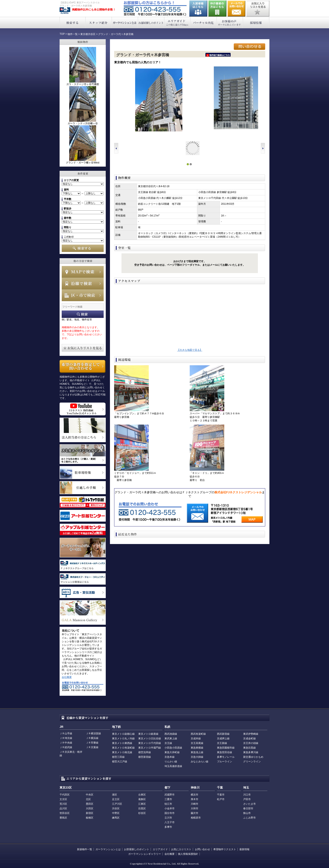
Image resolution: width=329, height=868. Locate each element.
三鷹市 (168, 799)
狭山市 (247, 813)
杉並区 (142, 813)
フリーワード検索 (83, 314)
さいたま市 (249, 804)
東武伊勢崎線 (251, 734)
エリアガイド (177, 23)
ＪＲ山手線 (66, 733)
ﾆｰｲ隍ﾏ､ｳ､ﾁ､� (218, 55)
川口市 (247, 795)
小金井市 (170, 808)
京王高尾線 (197, 743)
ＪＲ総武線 (66, 747)
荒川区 (63, 804)
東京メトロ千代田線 (150, 743)
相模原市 (196, 818)
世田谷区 (65, 813)
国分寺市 (170, 813)
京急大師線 (197, 757)
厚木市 (195, 799)
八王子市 (170, 822)
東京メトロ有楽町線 (123, 748)
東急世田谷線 (225, 752)
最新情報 (244, 849)
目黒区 (142, 808)
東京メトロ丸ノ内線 (123, 738)
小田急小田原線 (173, 748)
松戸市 (221, 799)
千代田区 (65, 795)
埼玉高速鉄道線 (173, 766)
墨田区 (90, 804)
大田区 (90, 808)
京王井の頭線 (251, 743)
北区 (88, 799)
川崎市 (195, 804)
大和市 (195, 808)
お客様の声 (230, 23)
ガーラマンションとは (125, 23)
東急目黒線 (249, 748)
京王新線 (222, 743)
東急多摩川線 (251, 752)
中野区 (116, 813)
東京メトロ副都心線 (123, 734)
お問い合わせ (236, 8)
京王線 (168, 743)
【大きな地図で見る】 (190, 350)
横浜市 (195, 795)
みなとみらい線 (200, 762)
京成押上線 (223, 738)
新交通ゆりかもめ (253, 757)
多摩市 (168, 827)
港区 (115, 795)
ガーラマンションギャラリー (145, 854)
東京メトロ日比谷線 (150, 738)
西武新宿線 (223, 734)
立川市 (168, 818)
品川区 (63, 808)
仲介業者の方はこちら (217, 8)
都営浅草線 (145, 752)
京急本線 (170, 757)
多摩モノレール (226, 757)
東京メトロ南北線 (122, 752)
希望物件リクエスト (225, 849)
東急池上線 (197, 752)
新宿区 (90, 813)
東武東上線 (171, 738)
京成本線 (196, 738)
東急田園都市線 (226, 748)
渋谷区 (116, 808)
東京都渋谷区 (88, 34)
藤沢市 (195, 813)
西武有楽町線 (198, 734)
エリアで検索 (83, 295)
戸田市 (247, 799)
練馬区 (116, 818)
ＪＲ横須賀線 (93, 733)
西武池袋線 (171, 734)
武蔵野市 (170, 795)
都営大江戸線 (120, 762)
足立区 (116, 799)
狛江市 (168, 804)
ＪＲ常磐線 (92, 743)
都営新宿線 (145, 757)
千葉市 (221, 795)
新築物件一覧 (85, 849)
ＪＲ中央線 (66, 743)
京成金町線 (249, 738)
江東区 (142, 804)
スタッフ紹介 (99, 23)
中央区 (90, 795)
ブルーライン (225, 762)
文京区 (63, 799)
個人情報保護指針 (188, 854)
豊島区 (63, 818)
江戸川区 (117, 804)
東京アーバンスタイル (65, 11)
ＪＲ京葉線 (92, 747)
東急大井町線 (172, 752)
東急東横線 (197, 748)
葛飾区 (142, 799)
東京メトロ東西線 (122, 743)
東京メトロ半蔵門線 (150, 748)
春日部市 (248, 808)
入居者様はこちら (198, 8)
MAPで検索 (83, 272)
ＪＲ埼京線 (66, 738)
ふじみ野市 (249, 818)
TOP (62, 34)
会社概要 (67, 677)
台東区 (142, 795)
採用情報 (256, 23)
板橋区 (90, 818)
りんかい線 (171, 762)
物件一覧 (73, 34)
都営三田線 (118, 757)
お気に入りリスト (181, 849)
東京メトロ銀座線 (148, 734)
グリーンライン (252, 762)
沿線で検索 (83, 284)
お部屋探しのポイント (151, 23)
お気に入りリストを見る (258, 8)
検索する (72, 23)
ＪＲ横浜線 (92, 738)
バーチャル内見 (204, 23)
